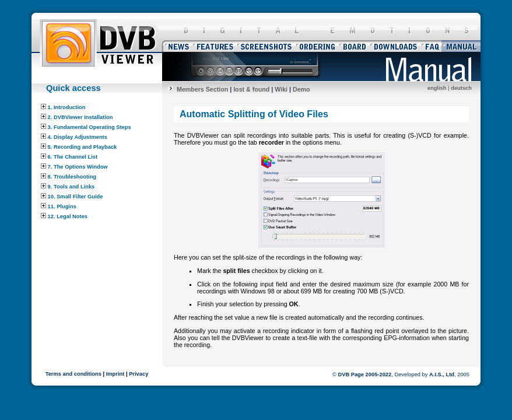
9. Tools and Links (68, 187)
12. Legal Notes (64, 216)
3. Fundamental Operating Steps (86, 127)
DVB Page (351, 374)
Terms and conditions (73, 374)
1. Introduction (63, 107)
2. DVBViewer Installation (77, 117)
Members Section (202, 89)
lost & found (251, 89)
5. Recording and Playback (79, 147)
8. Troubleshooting (69, 177)
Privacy (138, 374)
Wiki (281, 89)
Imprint (115, 374)
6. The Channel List (69, 157)
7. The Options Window (74, 167)
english (437, 88)
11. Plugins (59, 206)
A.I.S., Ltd (442, 374)
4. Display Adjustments (74, 137)
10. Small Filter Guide (72, 197)
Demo (301, 89)
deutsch (461, 88)
